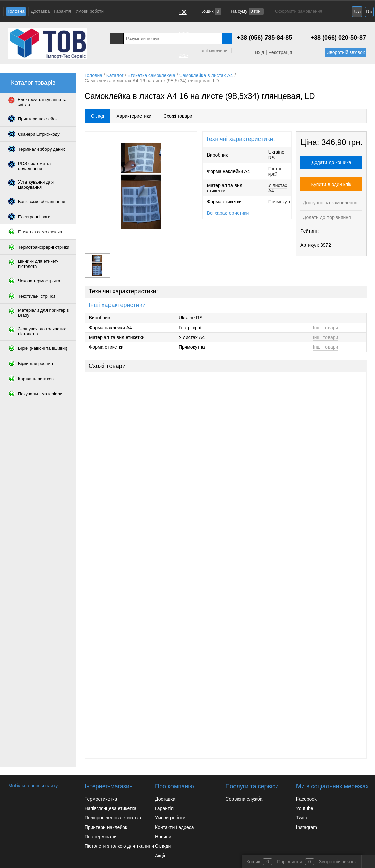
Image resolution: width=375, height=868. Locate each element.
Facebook (306, 799)
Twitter (303, 818)
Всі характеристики (228, 213)
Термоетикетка (101, 799)
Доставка (40, 11)
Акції (160, 856)
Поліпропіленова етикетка (113, 818)
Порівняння (290, 862)
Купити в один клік (331, 184)
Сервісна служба (244, 799)
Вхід (260, 52)
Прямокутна (281, 202)
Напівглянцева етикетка (111, 808)
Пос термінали (101, 837)
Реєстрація (280, 52)
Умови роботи (90, 11)
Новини (163, 837)
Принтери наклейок (106, 827)
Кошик (210, 11)
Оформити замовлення (299, 11)
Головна (16, 11)
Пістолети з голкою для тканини (119, 846)
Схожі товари (178, 116)
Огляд (98, 116)
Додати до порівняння (326, 217)
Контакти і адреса (174, 827)
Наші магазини (212, 51)
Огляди (163, 846)
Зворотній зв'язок (346, 52)
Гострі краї (275, 171)
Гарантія (62, 11)
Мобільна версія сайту (33, 786)
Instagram (307, 827)
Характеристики (134, 116)
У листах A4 (278, 188)
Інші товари (326, 328)
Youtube (305, 808)
